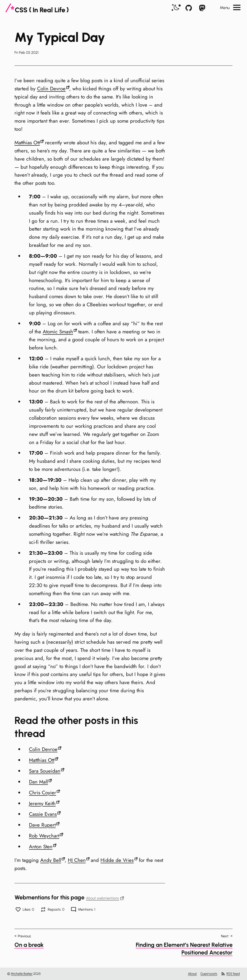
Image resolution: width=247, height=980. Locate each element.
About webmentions (105, 898)
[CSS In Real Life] (37, 8)
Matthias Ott (27, 143)
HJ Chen (77, 860)
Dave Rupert (42, 825)
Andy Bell (51, 860)
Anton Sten (41, 847)
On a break (29, 945)
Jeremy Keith (42, 803)
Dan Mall (38, 782)
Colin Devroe (51, 89)
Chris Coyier (43, 793)
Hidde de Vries (117, 860)
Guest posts (209, 974)
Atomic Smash (58, 332)
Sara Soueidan (45, 771)
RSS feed (230, 974)
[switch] (176, 8)
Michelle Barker (22, 974)
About (192, 974)
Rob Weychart (44, 836)
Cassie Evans (43, 814)
